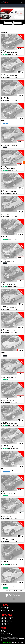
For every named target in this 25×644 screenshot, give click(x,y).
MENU (2, 5)
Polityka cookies (5, 609)
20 (17, 590)
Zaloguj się (21, 2)
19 (14, 590)
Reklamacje (3, 612)
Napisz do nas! (9, 642)
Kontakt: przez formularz (7, 635)
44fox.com (20, 642)
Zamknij (22, 639)
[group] (12, 14)
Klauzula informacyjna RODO (8, 610)
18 (12, 590)
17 (9, 590)
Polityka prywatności (6, 607)
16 (7, 590)
